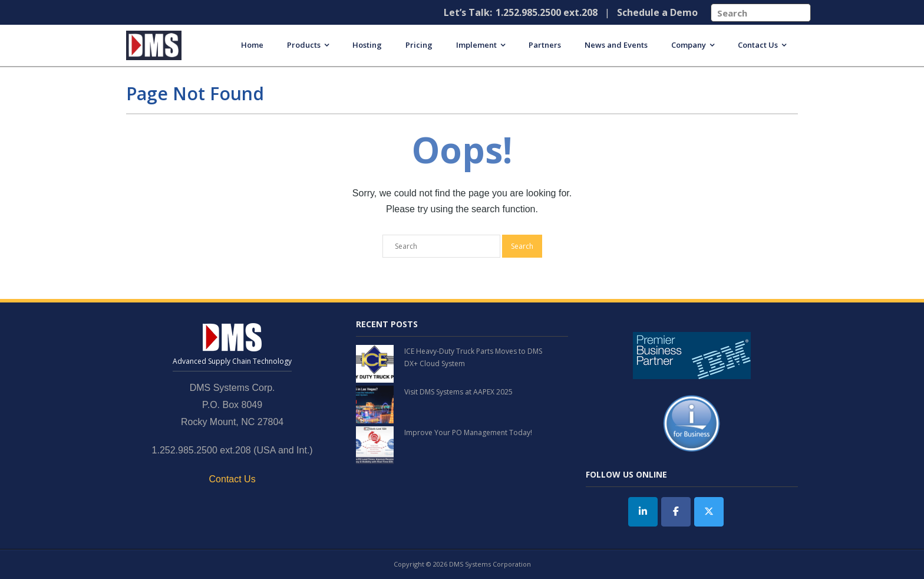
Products (304, 45)
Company (689, 45)
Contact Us (758, 45)
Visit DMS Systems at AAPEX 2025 (458, 392)
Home (252, 45)
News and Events (616, 45)
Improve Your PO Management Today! (468, 432)
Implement (476, 45)
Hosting (367, 45)
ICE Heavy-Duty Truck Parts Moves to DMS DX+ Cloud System (473, 358)
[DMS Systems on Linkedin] (643, 512)
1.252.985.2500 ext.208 (547, 12)
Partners (545, 45)
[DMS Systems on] (741, 512)
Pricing (419, 45)
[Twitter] (709, 512)
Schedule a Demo (657, 12)
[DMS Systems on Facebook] (676, 512)
